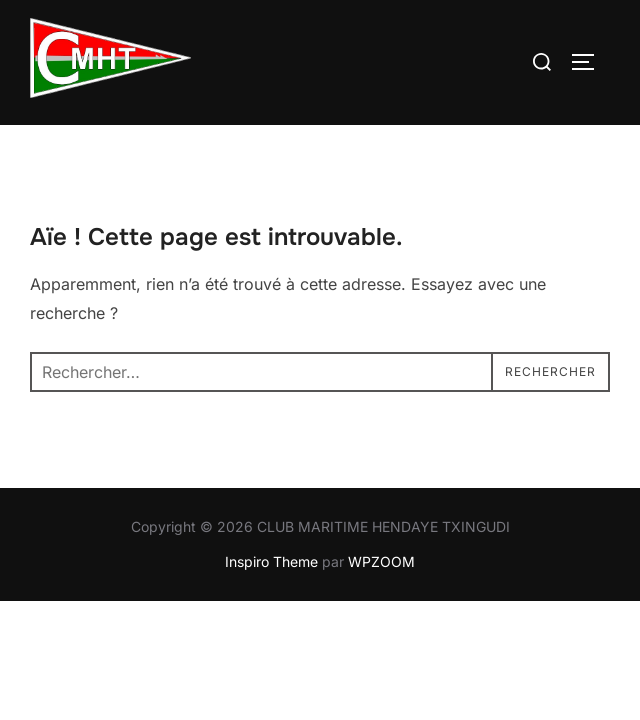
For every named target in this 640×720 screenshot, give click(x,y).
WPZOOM (381, 561)
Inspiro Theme (271, 561)
